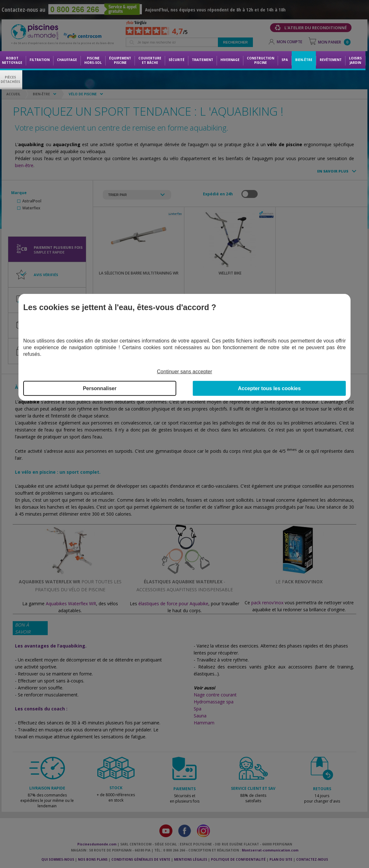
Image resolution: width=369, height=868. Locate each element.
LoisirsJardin (355, 60)
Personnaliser (100, 388)
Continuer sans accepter (184, 372)
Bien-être (304, 60)
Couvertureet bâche (150, 60)
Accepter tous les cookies (269, 388)
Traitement (202, 60)
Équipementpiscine (120, 60)
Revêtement (331, 60)
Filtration (40, 60)
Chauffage (67, 60)
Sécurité (177, 60)
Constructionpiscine (261, 60)
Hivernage (230, 60)
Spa (285, 60)
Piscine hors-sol (93, 60)
